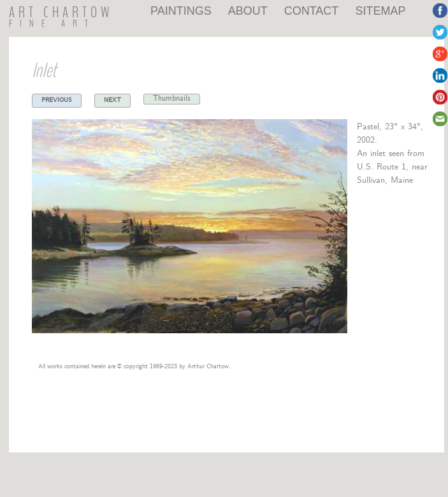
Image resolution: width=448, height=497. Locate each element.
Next (112, 99)
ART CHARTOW (61, 13)
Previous (57, 99)
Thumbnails (172, 98)
